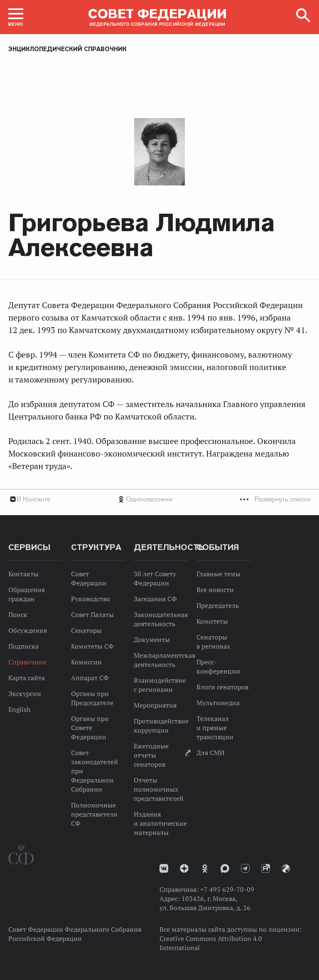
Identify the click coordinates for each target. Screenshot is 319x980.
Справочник (27, 662)
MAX (225, 868)
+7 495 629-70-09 (227, 889)
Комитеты (212, 621)
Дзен (184, 868)
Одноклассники (149, 499)
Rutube (266, 868)
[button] (16, 17)
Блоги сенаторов (222, 687)
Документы (152, 639)
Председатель (218, 605)
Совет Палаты (92, 615)
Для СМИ (211, 753)
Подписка (23, 646)
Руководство (91, 599)
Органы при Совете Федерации (90, 728)
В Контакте (33, 499)
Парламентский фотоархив (286, 869)
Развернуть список (283, 499)
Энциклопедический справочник (67, 49)
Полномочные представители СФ (94, 814)
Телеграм (245, 868)
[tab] (159, 499)
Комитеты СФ (92, 646)
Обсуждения (28, 630)
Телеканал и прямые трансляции (215, 728)
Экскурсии (25, 694)
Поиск (18, 615)
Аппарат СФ (90, 678)
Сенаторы (86, 630)
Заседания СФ (155, 599)
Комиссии (86, 662)
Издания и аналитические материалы (160, 823)
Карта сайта (27, 678)
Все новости (215, 590)
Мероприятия (155, 705)
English (19, 709)
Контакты (23, 574)
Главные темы (218, 574)
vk (164, 868)
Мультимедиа (218, 703)
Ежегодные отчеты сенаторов (151, 755)
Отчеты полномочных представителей (159, 789)
